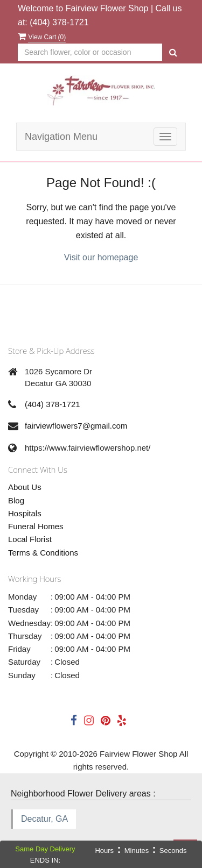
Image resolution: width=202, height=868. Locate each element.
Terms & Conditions (43, 553)
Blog (16, 500)
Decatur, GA (44, 819)
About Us (25, 487)
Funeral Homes (36, 526)
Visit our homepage (101, 257)
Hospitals (25, 513)
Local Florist (30, 539)
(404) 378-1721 (59, 22)
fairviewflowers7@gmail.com (76, 426)
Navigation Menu (61, 137)
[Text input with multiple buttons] (90, 52)
